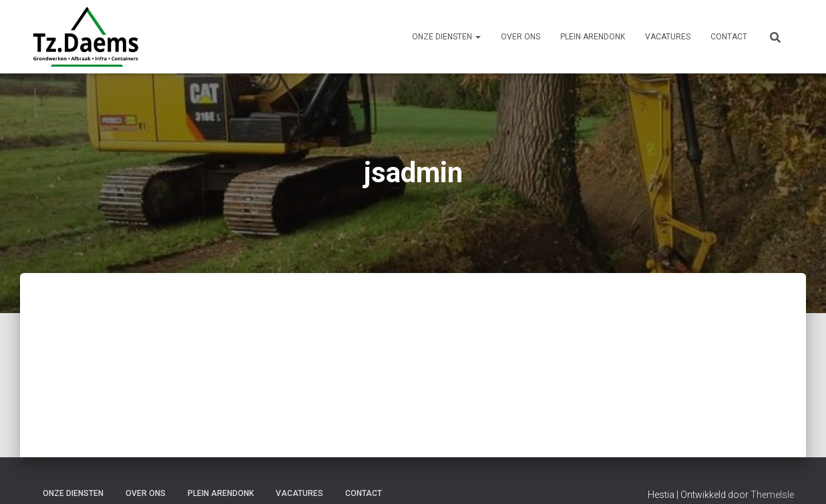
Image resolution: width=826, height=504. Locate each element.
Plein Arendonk (593, 37)
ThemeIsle (772, 495)
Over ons (521, 37)
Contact (729, 37)
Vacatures (668, 37)
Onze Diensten (446, 37)
